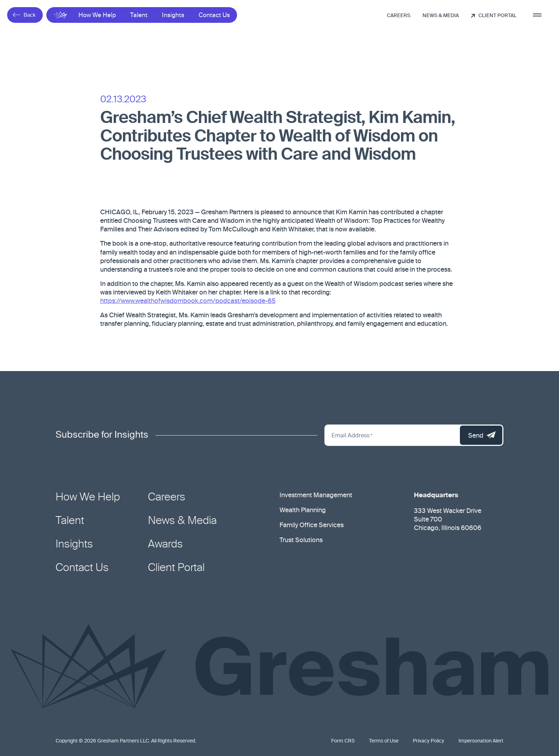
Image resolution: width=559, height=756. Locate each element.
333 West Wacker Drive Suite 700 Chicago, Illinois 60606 (448, 520)
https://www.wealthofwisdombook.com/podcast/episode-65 (188, 302)
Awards (165, 545)
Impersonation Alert (481, 741)
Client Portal (494, 16)
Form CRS (343, 741)
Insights (173, 16)
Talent (139, 16)
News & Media (441, 16)
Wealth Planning (303, 510)
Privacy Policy (429, 741)
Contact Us (214, 16)
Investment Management (316, 495)
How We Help (97, 16)
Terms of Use (384, 741)
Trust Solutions (301, 540)
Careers (399, 16)
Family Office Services (312, 525)
